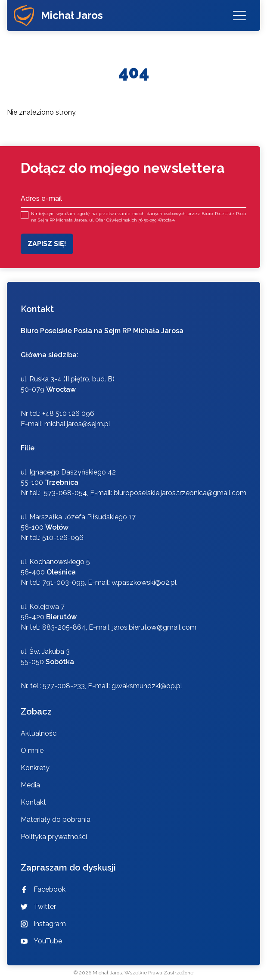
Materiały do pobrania (56, 819)
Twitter (38, 907)
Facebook (43, 889)
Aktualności (39, 733)
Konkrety (35, 768)
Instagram (43, 924)
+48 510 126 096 (68, 414)
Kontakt (33, 802)
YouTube (41, 941)
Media (30, 785)
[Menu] (239, 16)
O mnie (32, 751)
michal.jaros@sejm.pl (77, 424)
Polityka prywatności (54, 837)
